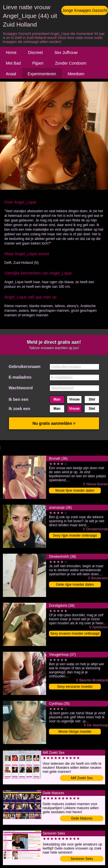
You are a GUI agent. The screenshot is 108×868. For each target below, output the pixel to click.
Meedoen (76, 74)
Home (11, 52)
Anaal (11, 74)
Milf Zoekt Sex (82, 778)
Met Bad (13, 63)
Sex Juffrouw (66, 52)
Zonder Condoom (71, 63)
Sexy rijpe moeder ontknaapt (75, 536)
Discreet (35, 52)
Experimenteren (42, 74)
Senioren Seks (82, 859)
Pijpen (38, 63)
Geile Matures (82, 818)
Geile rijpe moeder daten (75, 585)
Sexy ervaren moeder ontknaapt (75, 634)
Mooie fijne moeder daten (75, 491)
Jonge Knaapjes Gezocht (85, 10)
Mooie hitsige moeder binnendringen (75, 732)
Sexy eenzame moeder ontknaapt (75, 687)
